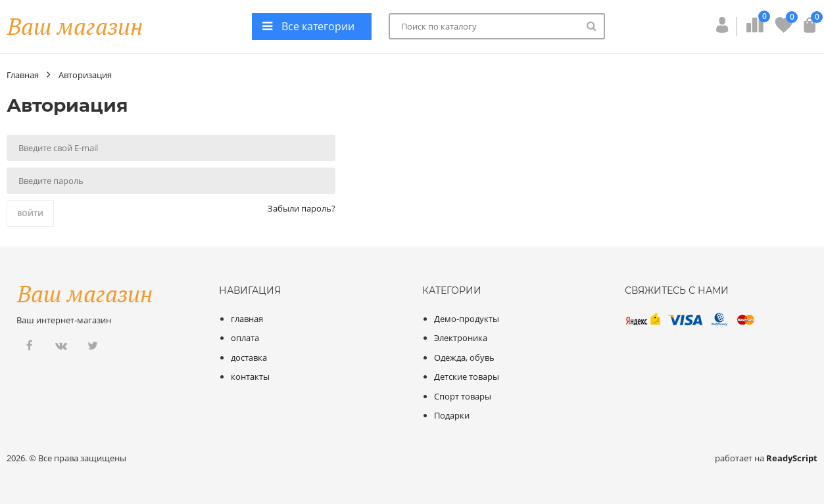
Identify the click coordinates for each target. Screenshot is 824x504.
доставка (249, 357)
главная (247, 319)
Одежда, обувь (464, 357)
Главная (23, 75)
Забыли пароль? (302, 208)
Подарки (452, 415)
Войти (30, 213)
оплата (245, 338)
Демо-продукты (467, 319)
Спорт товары (463, 396)
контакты (250, 377)
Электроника (461, 338)
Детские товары (467, 377)
